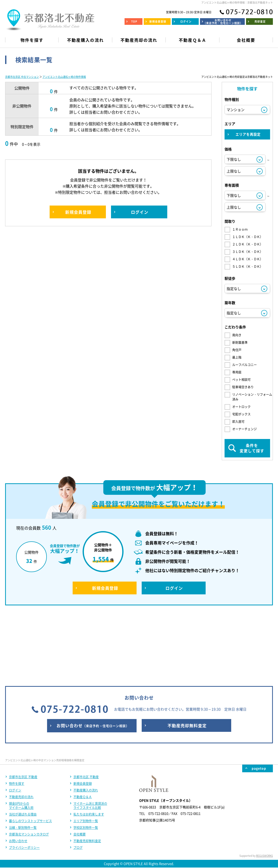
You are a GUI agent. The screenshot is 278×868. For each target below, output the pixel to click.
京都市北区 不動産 (86, 709)
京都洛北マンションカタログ (29, 767)
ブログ (78, 780)
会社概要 (80, 767)
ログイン (15, 723)
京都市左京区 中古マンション (22, 77)
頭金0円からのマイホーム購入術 (21, 738)
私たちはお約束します (89, 747)
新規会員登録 (83, 716)
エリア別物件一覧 (86, 753)
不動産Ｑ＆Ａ (83, 729)
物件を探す (17, 716)
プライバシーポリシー (24, 780)
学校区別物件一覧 (86, 760)
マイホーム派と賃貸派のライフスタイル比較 (90, 738)
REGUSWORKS (264, 788)
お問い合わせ (18, 773)
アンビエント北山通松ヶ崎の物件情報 (64, 77)
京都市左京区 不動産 (23, 709)
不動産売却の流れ (21, 729)
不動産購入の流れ (86, 723)
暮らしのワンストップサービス (30, 753)
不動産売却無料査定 (87, 773)
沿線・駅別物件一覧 (23, 760)
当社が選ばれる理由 (23, 747)
